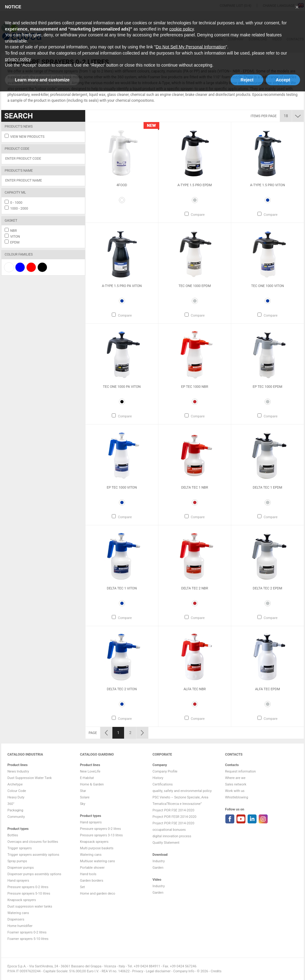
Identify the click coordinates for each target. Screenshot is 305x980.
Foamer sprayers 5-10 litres (28, 939)
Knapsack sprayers (22, 900)
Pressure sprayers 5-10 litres (29, 894)
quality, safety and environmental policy (182, 791)
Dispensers (16, 919)
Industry (196, 39)
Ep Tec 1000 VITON (122, 488)
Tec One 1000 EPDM (195, 286)
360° (11, 804)
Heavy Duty (16, 797)
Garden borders (92, 881)
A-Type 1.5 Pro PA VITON (122, 286)
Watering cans (18, 913)
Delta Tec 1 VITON (122, 588)
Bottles (13, 835)
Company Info (184, 971)
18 (286, 116)
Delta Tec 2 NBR (195, 588)
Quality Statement (166, 843)
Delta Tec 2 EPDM (267, 588)
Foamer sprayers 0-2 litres (27, 932)
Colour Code (17, 791)
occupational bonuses (169, 830)
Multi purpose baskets (97, 848)
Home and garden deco (98, 894)
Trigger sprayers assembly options (33, 855)
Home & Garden (92, 784)
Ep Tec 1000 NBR (195, 387)
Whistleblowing (237, 797)
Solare (85, 797)
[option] (122, 172)
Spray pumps (17, 861)
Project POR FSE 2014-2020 (173, 810)
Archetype (15, 784)
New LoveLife (90, 771)
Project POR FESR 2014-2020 (174, 817)
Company (236, 39)
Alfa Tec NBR (194, 689)
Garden (216, 39)
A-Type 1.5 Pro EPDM (195, 185)
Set (82, 887)
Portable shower (92, 868)
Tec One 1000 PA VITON (122, 387)
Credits (216, 971)
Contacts (295, 39)
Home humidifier (20, 926)
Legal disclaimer (158, 971)
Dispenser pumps (21, 868)
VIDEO (277, 39)
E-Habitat (87, 778)
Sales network (236, 784)
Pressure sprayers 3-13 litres (101, 835)
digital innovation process (172, 836)
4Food (122, 185)
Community (16, 817)
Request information (240, 771)
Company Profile (165, 771)
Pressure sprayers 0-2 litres (28, 887)
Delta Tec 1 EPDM (267, 488)
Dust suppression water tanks (30, 906)
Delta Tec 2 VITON (122, 689)
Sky (83, 804)
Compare (198, 215)
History (158, 778)
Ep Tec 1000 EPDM (268, 387)
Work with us (235, 791)
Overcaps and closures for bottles (33, 842)
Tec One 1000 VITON (267, 286)
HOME (179, 39)
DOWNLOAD (258, 39)
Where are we (235, 778)
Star (83, 791)
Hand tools (88, 874)
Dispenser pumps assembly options (34, 874)
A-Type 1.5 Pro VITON (267, 185)
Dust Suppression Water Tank (30, 778)
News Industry (18, 771)
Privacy (138, 971)
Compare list (231, 6)
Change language (279, 6)
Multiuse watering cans (97, 861)
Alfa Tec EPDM (267, 689)
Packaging (15, 810)
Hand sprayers (18, 881)
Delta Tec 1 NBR (195, 488)
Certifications (163, 784)
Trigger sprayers (20, 848)
